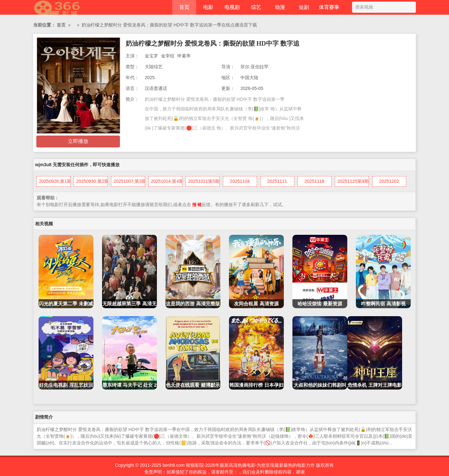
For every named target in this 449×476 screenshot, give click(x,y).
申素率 (184, 56)
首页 (184, 7)
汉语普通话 (156, 88)
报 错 (197, 205)
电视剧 (232, 7)
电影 (208, 7)
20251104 (240, 181)
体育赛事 (329, 7)
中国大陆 (249, 78)
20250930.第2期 (92, 181)
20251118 (314, 181)
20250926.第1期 (55, 181)
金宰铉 (168, 56)
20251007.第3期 (129, 181)
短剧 (304, 7)
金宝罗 (151, 56)
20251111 (277, 181)
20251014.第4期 (167, 181)
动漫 (280, 7)
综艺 (256, 7)
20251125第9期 (353, 181)
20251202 (389, 181)
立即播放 (78, 141)
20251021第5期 (204, 181)
